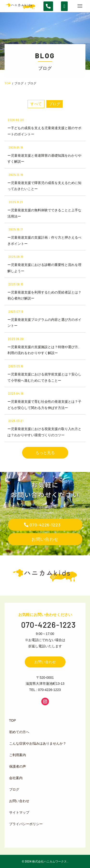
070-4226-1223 (45, 525)
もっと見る (45, 453)
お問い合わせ (45, 539)
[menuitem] (44, 720)
